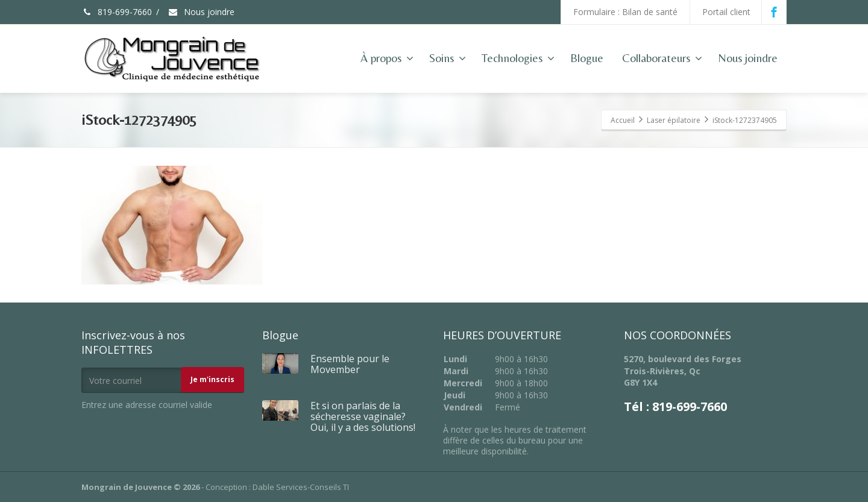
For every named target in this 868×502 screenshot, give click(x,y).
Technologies (518, 58)
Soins (448, 58)
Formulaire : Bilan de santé (625, 12)
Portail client (726, 12)
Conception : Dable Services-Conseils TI (277, 487)
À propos (387, 58)
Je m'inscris (212, 379)
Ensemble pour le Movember (350, 364)
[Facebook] (774, 12)
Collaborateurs (662, 58)
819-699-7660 (117, 12)
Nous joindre (201, 12)
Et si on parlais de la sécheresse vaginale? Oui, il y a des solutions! (363, 416)
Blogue (587, 58)
